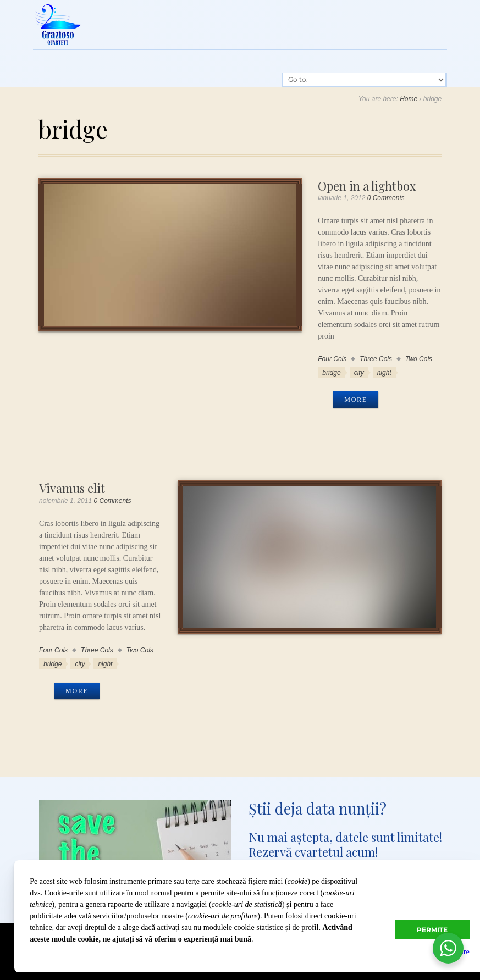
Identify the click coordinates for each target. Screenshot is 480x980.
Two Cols (419, 359)
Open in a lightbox (367, 186)
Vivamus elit (72, 488)
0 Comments (386, 198)
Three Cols (376, 359)
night (384, 373)
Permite (432, 930)
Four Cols (332, 359)
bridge (331, 373)
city (359, 373)
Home (409, 99)
